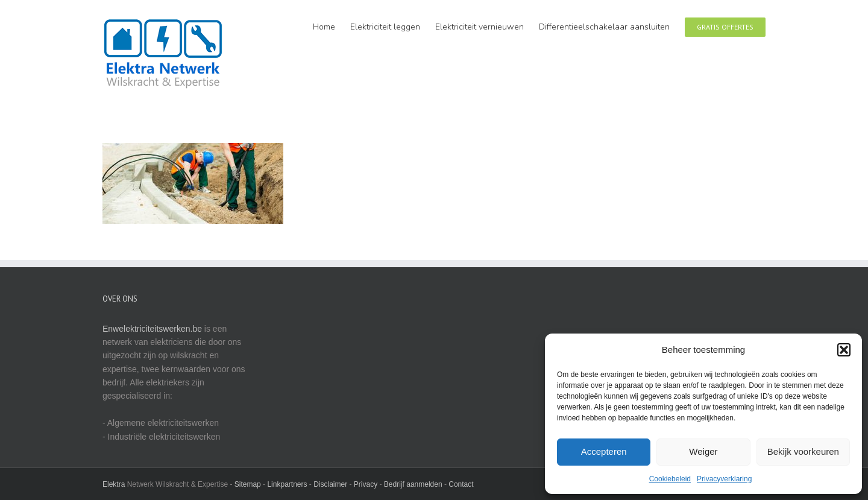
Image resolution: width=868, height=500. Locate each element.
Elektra (114, 484)
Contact (461, 484)
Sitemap (248, 484)
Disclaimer (330, 484)
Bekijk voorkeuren (803, 451)
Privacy (366, 484)
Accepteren (604, 451)
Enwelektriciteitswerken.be (152, 329)
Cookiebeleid (670, 479)
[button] (844, 350)
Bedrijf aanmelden (413, 484)
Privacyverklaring (724, 479)
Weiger (703, 451)
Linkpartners (287, 484)
